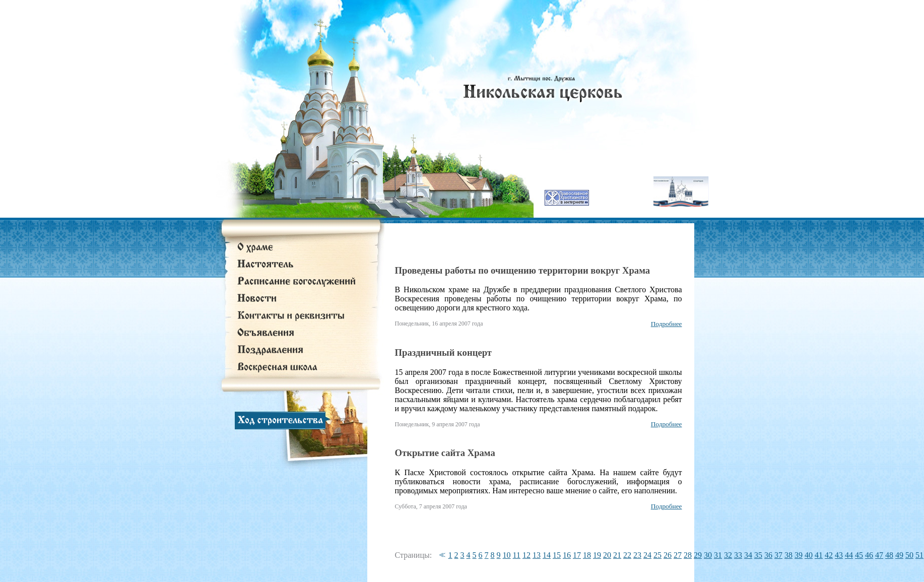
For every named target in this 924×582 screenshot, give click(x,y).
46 (869, 555)
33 (738, 555)
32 (728, 555)
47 (879, 555)
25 (657, 555)
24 (647, 555)
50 (909, 555)
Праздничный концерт (443, 352)
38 (788, 555)
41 (819, 555)
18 (587, 555)
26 (668, 555)
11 (517, 555)
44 (849, 555)
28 (688, 555)
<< (441, 555)
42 (829, 555)
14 (547, 555)
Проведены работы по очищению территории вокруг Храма (523, 270)
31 (718, 555)
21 (617, 555)
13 (537, 555)
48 (889, 555)
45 (859, 555)
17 (577, 555)
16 (567, 555)
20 (607, 555)
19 (597, 555)
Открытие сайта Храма (445, 453)
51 (919, 555)
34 (748, 555)
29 (698, 555)
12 (526, 555)
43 (839, 555)
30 (708, 555)
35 (758, 555)
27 (678, 555)
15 (557, 555)
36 (768, 555)
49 (899, 555)
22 (627, 555)
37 (778, 555)
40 (809, 555)
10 (507, 555)
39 (799, 555)
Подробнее (667, 324)
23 (637, 555)
